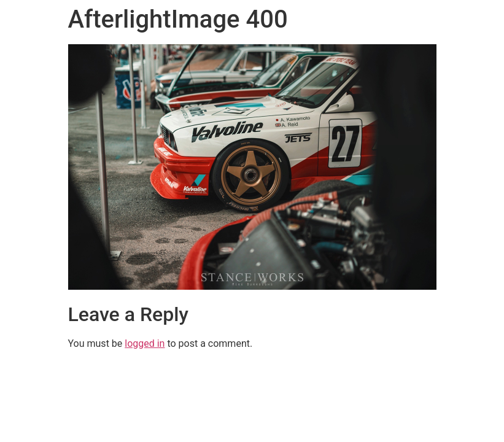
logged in (145, 343)
